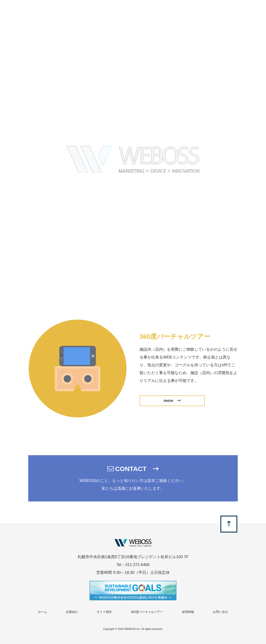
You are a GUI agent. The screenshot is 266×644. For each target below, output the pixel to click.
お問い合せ (220, 612)
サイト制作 (104, 612)
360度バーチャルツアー (147, 612)
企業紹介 (72, 612)
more (172, 401)
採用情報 (188, 612)
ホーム (43, 612)
